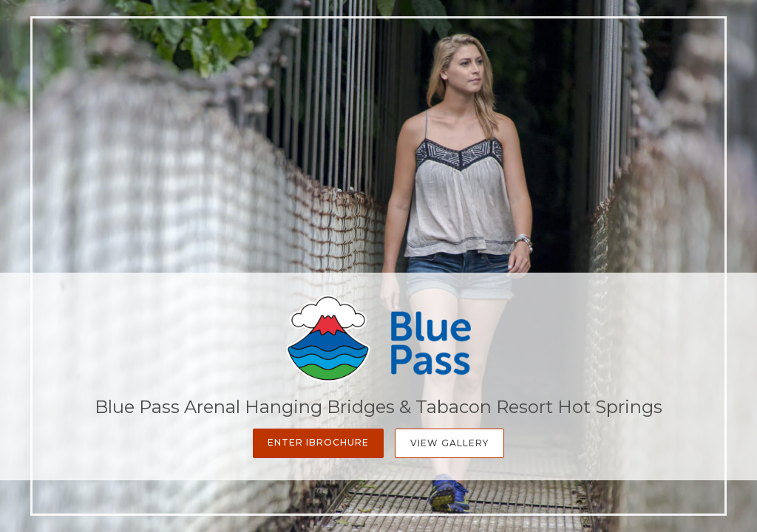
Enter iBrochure (318, 442)
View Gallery (449, 443)
